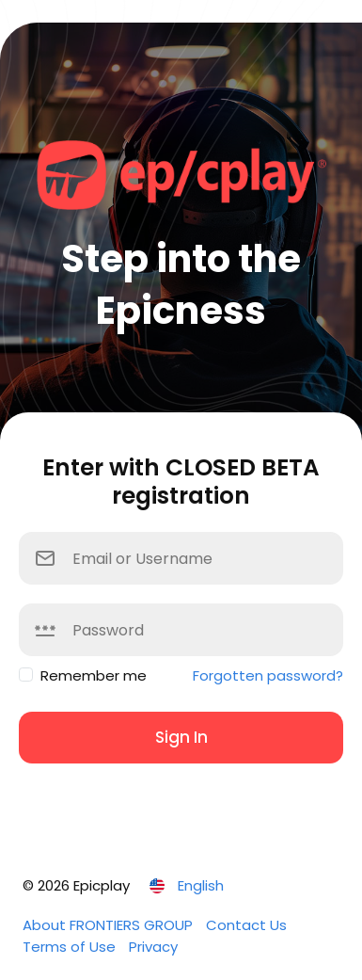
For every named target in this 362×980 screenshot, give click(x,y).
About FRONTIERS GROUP (110, 925)
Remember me (94, 675)
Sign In (181, 737)
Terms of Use (71, 947)
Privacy (153, 947)
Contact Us (246, 925)
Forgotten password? (268, 675)
